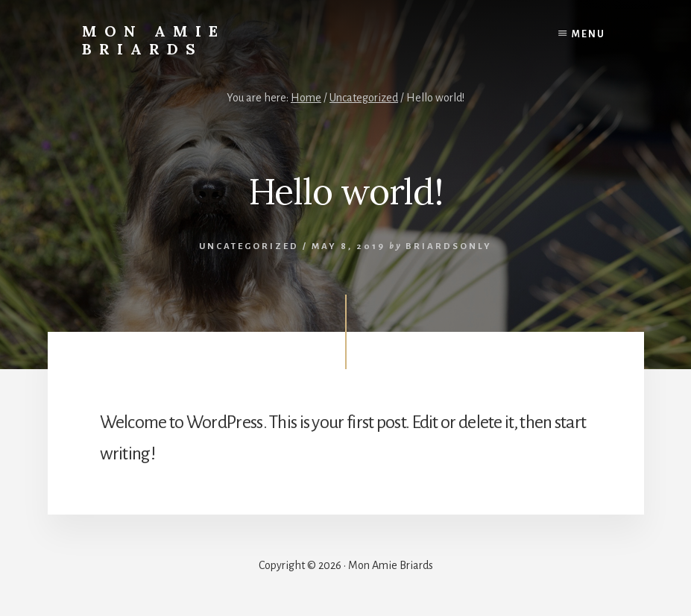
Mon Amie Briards (154, 40)
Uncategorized (249, 246)
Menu (589, 34)
